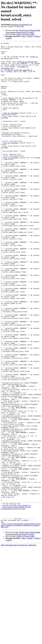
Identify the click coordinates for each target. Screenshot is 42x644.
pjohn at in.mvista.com (27, 66)
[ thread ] (30, 36)
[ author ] (9, 38)
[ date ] (24, 36)
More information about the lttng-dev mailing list (19, 642)
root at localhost (11, 127)
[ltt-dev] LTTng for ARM (25, 34)
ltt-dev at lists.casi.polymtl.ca (18, 76)
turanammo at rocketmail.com (21, 25)
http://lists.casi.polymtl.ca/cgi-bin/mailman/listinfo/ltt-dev (16, 601)
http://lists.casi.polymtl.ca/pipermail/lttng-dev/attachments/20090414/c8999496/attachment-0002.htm (21, 622)
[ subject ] (37, 36)
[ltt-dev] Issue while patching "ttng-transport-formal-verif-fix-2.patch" (23, 31)
